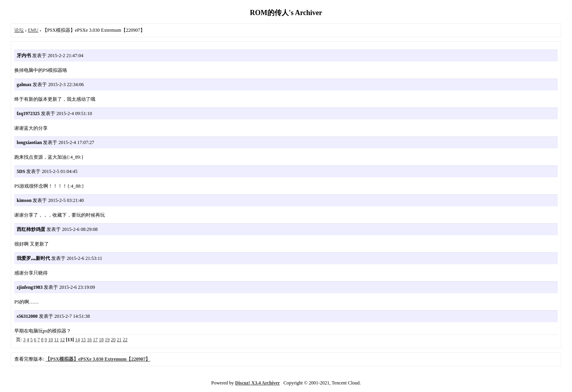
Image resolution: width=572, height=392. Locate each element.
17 (95, 340)
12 (62, 340)
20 (113, 340)
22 (125, 340)
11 (56, 340)
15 (83, 340)
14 (77, 340)
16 (89, 340)
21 (119, 340)
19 (107, 340)
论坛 (19, 30)
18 (101, 340)
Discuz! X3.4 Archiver (258, 383)
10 (50, 340)
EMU (33, 30)
